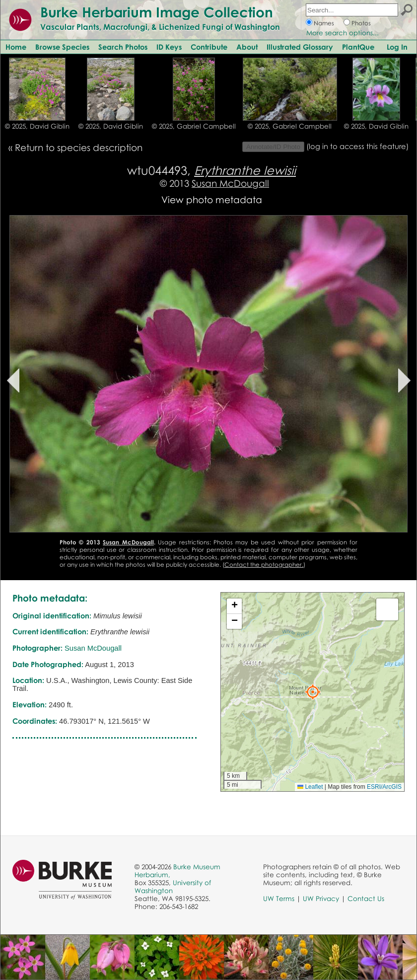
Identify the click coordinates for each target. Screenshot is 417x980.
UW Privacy (321, 899)
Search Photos (123, 47)
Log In (397, 47)
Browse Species (62, 47)
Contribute (209, 47)
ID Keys (169, 47)
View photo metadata (212, 199)
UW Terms (279, 899)
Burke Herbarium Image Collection (157, 12)
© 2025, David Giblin (37, 126)
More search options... (343, 33)
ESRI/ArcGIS (384, 787)
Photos (361, 23)
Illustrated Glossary (300, 47)
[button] (313, 692)
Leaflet (310, 787)
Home (16, 47)
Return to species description (79, 147)
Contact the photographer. (264, 565)
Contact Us (366, 899)
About (247, 47)
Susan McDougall (230, 183)
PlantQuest (361, 47)
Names (324, 23)
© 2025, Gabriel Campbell (194, 126)
